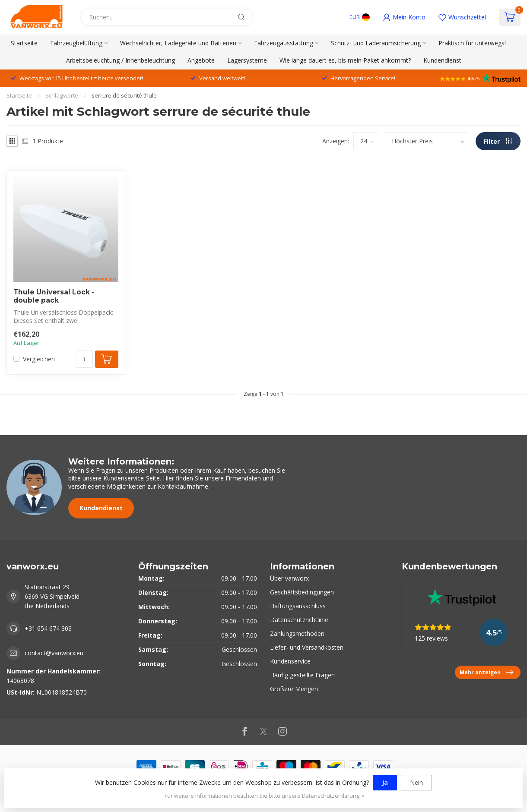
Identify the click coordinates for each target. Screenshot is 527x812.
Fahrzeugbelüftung (76, 43)
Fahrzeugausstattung (284, 43)
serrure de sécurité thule (124, 95)
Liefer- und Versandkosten (307, 647)
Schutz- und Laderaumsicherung (376, 43)
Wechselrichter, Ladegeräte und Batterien (178, 43)
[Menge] (84, 359)
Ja (385, 782)
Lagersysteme (247, 60)
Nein (416, 782)
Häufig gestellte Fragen (302, 675)
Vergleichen (39, 359)
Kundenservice (290, 661)
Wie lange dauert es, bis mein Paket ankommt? (345, 60)
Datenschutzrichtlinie (299, 620)
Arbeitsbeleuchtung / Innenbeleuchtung (121, 60)
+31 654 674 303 (48, 628)
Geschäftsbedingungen (302, 592)
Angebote (201, 60)
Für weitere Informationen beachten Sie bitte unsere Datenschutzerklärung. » (265, 796)
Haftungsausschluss (298, 606)
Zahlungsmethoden (297, 633)
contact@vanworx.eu (54, 653)
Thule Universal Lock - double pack (54, 296)
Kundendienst (442, 60)
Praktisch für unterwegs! (472, 43)
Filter (498, 141)
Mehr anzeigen (486, 673)
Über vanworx (289, 578)
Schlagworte (62, 95)
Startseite (24, 43)
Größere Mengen (294, 689)
